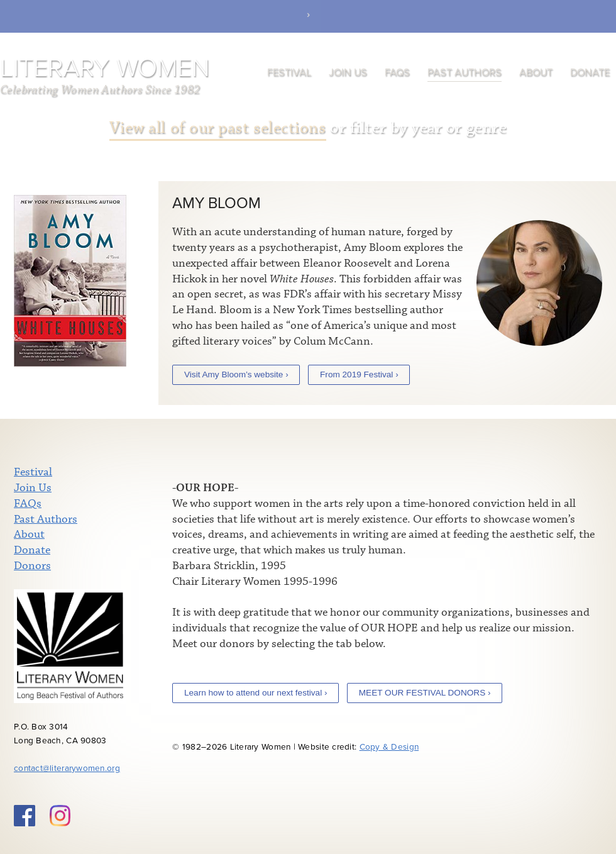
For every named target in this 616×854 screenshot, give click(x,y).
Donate (590, 72)
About (536, 72)
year (427, 128)
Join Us (348, 72)
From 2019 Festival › (359, 374)
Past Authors (465, 72)
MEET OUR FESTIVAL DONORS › (425, 693)
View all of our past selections (218, 128)
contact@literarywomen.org (67, 768)
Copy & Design (389, 747)
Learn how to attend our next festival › (256, 693)
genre (487, 128)
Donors (32, 566)
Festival (289, 72)
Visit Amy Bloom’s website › (236, 374)
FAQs (397, 72)
